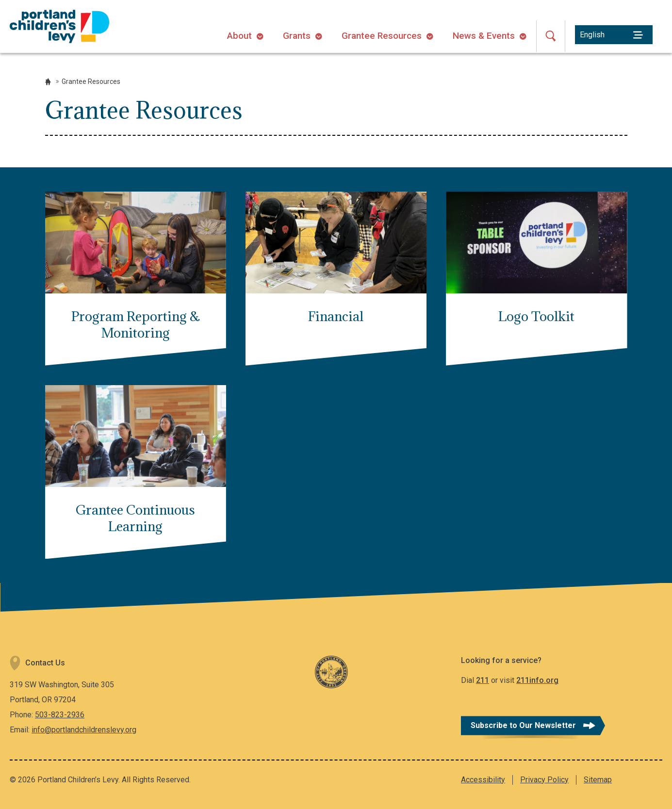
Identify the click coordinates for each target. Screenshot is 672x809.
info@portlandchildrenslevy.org (84, 730)
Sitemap (598, 780)
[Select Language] (614, 35)
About (239, 36)
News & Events (484, 36)
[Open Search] (551, 36)
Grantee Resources (382, 36)
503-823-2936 (60, 715)
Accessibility (483, 780)
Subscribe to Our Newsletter (523, 725)
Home (48, 82)
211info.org (537, 680)
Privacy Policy (544, 780)
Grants (297, 36)
